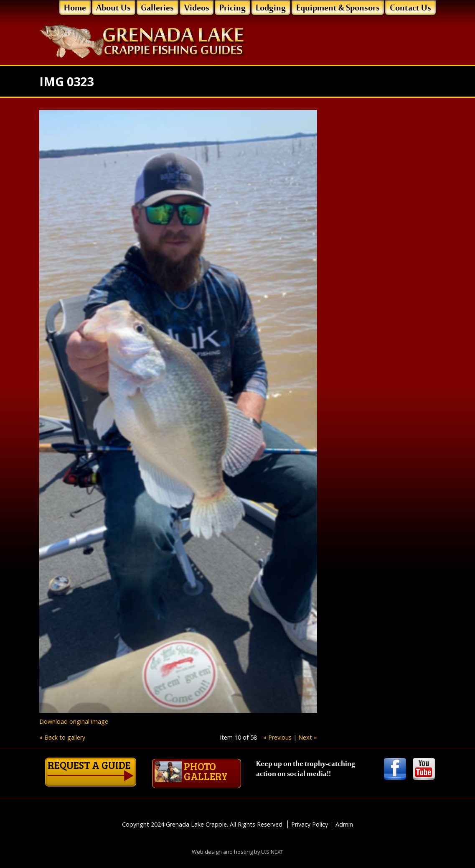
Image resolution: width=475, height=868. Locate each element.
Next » (308, 737)
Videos (197, 8)
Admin (344, 817)
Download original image (74, 721)
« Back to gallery (62, 737)
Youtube (424, 770)
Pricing (232, 8)
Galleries (157, 8)
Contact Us (410, 8)
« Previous (277, 737)
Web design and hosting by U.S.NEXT (237, 844)
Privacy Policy (310, 817)
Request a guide (61, 767)
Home (75, 8)
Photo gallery (148, 769)
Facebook (395, 770)
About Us (113, 8)
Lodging (271, 8)
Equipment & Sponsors (338, 8)
